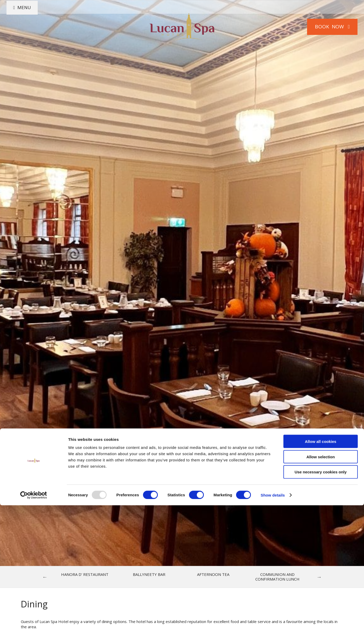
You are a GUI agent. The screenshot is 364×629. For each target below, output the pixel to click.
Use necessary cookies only (321, 596)
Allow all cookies (321, 565)
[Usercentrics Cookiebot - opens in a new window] (34, 619)
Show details (273, 619)
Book (326, 27)
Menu (30, 27)
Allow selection (320, 580)
